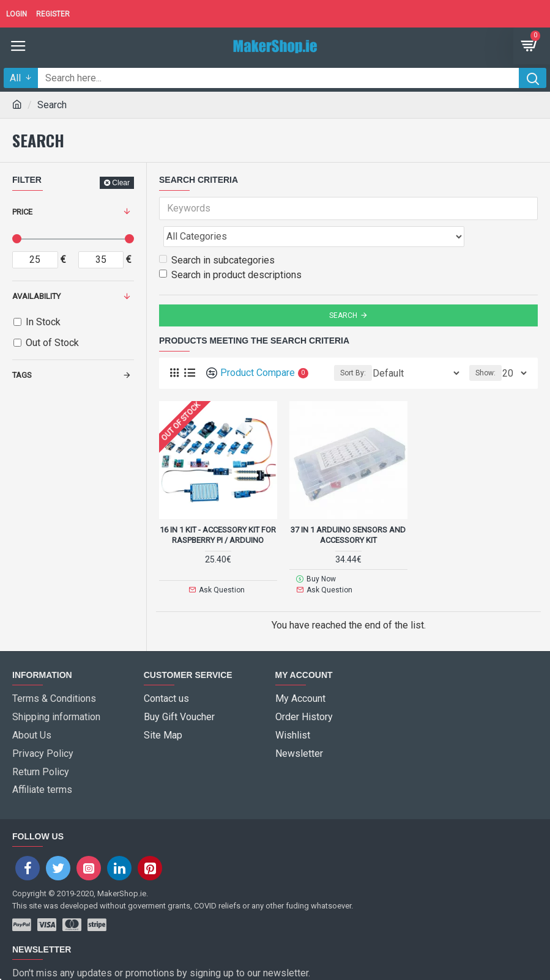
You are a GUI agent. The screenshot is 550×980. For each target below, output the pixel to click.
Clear (121, 183)
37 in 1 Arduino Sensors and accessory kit (348, 508)
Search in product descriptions (230, 248)
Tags (22, 375)
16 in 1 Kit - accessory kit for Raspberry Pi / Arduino (218, 508)
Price (22, 212)
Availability (36, 296)
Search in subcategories (217, 233)
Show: (485, 346)
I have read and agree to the (111, 960)
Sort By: (353, 346)
